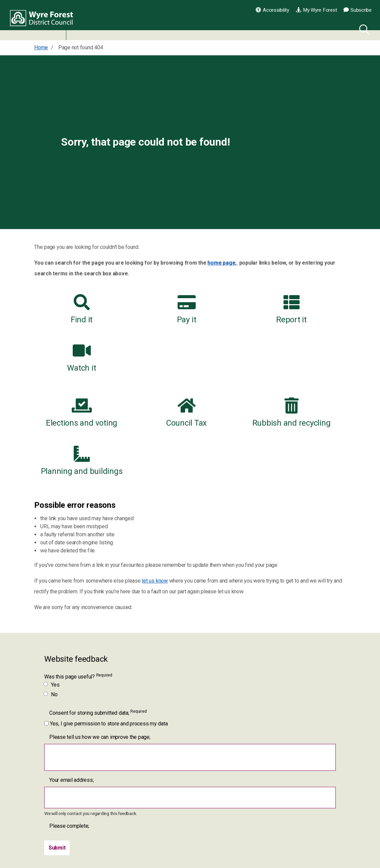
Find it (69, 309)
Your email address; (71, 695)
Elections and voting (69, 370)
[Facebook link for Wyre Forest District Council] (150, 822)
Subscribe (358, 10)
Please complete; (69, 741)
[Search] (363, 29)
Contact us (261, 817)
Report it (230, 309)
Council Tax (150, 370)
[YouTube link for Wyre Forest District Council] (187, 822)
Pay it (150, 309)
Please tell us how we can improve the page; (100, 653)
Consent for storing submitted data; (98, 628)
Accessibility (272, 10)
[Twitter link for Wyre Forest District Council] (169, 822)
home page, (223, 263)
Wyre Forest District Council (44, 20)
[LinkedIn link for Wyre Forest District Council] (150, 840)
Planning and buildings (311, 370)
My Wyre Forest (316, 10)
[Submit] (57, 763)
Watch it (311, 309)
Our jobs (258, 832)
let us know (155, 496)
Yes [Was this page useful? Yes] (52, 600)
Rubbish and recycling (230, 370)
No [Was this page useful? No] (51, 610)
